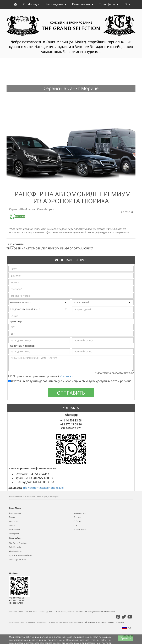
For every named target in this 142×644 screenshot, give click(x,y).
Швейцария (28, 209)
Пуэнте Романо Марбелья (21, 555)
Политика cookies (98, 622)
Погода (12, 517)
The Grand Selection (18, 543)
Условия (66, 376)
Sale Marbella (15, 547)
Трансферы (109, 4)
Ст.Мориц (31, 4)
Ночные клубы (80, 530)
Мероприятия (80, 513)
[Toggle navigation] (127, 4)
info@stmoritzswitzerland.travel (43, 488)
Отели (12, 525)
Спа (75, 525)
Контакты (120, 622)
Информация (15, 513)
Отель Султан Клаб (18, 560)
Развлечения (83, 4)
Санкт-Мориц (46, 209)
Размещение (56, 4)
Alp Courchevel (16, 551)
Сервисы (78, 517)
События (77, 521)
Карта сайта (84, 622)
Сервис (14, 209)
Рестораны (14, 534)
